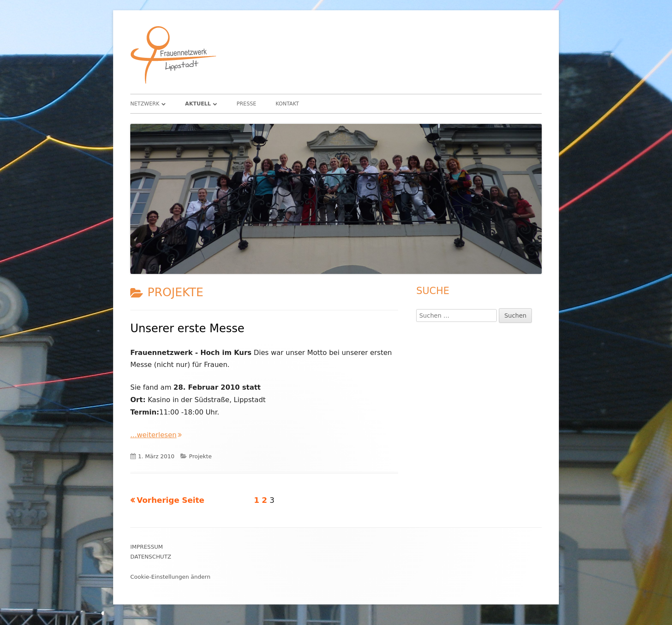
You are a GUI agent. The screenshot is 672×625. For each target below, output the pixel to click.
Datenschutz (151, 557)
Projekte (200, 456)
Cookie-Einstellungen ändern (170, 577)
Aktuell (198, 104)
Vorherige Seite (171, 500)
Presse (246, 104)
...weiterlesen (156, 435)
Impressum (147, 547)
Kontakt (287, 104)
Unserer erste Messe (187, 328)
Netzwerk (145, 104)
